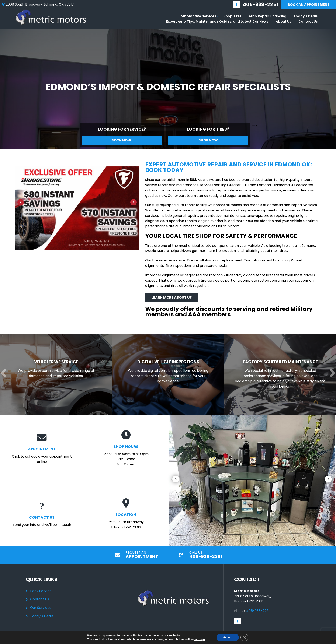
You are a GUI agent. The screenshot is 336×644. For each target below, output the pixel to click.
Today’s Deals (306, 16)
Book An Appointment (309, 5)
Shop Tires (233, 16)
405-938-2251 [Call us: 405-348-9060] (261, 4)
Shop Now (208, 140)
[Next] (134, 202)
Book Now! (122, 140)
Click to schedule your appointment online (42, 449)
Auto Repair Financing (268, 16)
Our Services (41, 608)
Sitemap (204, 642)
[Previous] (21, 202)
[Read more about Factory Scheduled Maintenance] (278, 375)
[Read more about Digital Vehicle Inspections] (166, 375)
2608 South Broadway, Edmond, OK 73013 (126, 514)
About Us (283, 22)
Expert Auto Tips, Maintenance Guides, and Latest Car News (217, 22)
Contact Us (308, 22)
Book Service (41, 591)
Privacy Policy (184, 642)
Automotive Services (198, 16)
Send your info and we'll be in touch (42, 514)
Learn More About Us (172, 297)
